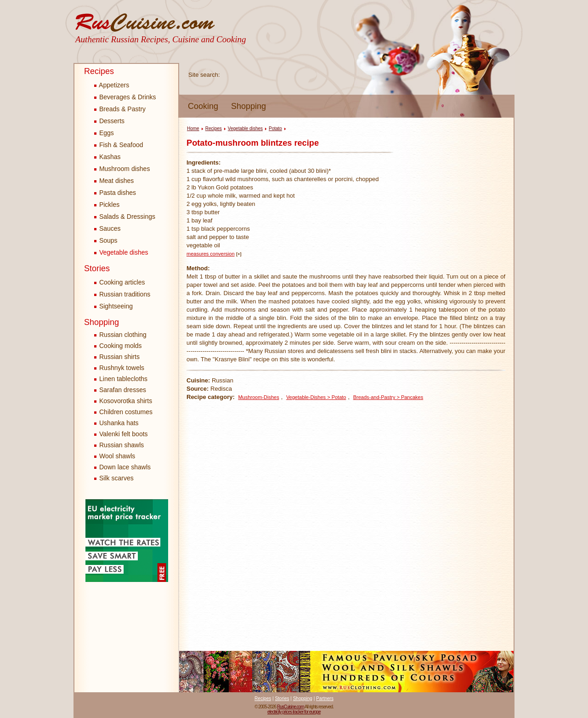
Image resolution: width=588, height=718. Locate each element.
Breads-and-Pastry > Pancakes (388, 397)
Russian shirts (119, 357)
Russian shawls (122, 445)
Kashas (107, 157)
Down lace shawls (125, 467)
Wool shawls (117, 456)
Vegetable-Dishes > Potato (316, 397)
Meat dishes (114, 181)
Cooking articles (120, 282)
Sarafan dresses (123, 390)
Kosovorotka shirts (126, 401)
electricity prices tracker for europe (294, 712)
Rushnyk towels (122, 368)
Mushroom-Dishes (258, 397)
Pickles (107, 205)
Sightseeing (113, 306)
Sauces (107, 228)
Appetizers (112, 85)
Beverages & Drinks (125, 97)
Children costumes (126, 412)
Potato (275, 128)
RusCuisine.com (291, 707)
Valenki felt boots (124, 434)
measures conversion (211, 254)
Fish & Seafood (119, 145)
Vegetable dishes (121, 252)
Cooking (203, 106)
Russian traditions (122, 294)
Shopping (249, 106)
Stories (97, 268)
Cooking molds (121, 346)
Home (193, 128)
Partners (325, 698)
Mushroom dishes (122, 169)
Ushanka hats (119, 423)
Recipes (99, 71)
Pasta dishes (115, 193)
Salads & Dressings (125, 217)
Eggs (104, 133)
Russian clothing (123, 335)
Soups (106, 240)
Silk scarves (116, 478)
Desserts (109, 121)
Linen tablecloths (123, 379)
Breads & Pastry (120, 109)
